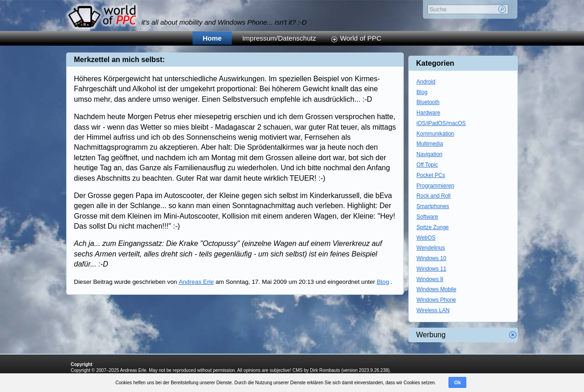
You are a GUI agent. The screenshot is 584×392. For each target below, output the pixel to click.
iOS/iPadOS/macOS (441, 123)
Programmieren (435, 186)
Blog (383, 282)
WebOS (426, 238)
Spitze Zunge (433, 227)
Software (427, 217)
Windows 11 (431, 269)
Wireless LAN (433, 310)
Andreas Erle (196, 282)
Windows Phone (436, 300)
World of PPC (361, 38)
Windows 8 (430, 279)
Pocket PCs (431, 175)
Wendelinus (431, 248)
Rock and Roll (434, 196)
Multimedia (430, 144)
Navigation (430, 154)
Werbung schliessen (513, 335)
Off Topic (427, 165)
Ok (457, 382)
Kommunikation (435, 134)
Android (426, 82)
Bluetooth (428, 102)
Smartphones (433, 206)
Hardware (428, 113)
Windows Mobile (436, 289)
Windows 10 (431, 258)
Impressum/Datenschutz (279, 38)
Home (212, 38)
